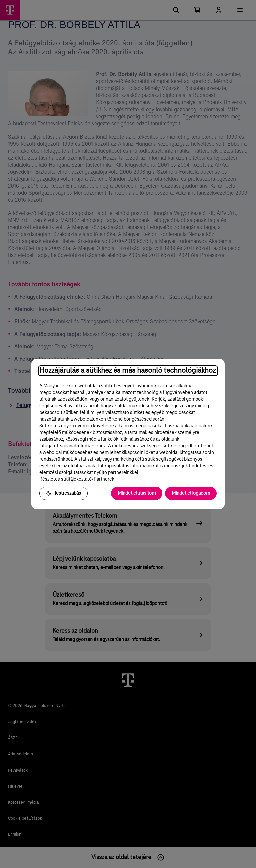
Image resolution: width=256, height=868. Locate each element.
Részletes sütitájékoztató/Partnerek (77, 479)
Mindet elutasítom (137, 493)
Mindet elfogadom (191, 493)
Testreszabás (63, 493)
